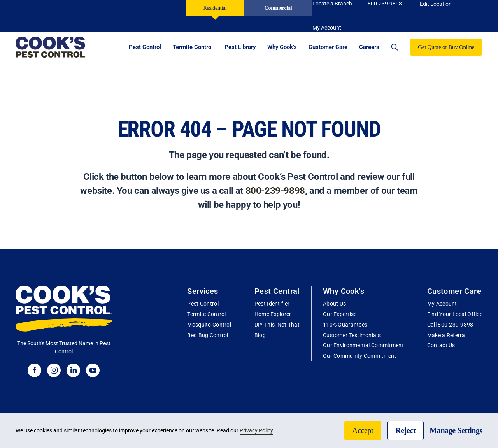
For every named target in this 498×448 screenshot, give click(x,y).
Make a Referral (447, 335)
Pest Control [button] (145, 47)
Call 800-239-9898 (450, 325)
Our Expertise (340, 314)
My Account (442, 304)
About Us (334, 304)
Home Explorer (273, 314)
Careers (369, 47)
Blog (260, 335)
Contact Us (441, 345)
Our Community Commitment (360, 356)
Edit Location (436, 4)
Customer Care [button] (328, 47)
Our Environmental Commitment (363, 345)
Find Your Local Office (455, 314)
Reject (405, 430)
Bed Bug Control (208, 335)
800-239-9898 (385, 4)
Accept (363, 430)
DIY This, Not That (277, 325)
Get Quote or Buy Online (446, 47)
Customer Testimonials (352, 335)
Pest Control (203, 304)
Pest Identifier (272, 304)
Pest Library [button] (240, 47)
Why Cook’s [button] (282, 47)
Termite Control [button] (193, 47)
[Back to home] (51, 47)
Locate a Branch (332, 4)
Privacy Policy (256, 430)
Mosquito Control (209, 325)
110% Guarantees (345, 325)
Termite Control (206, 314)
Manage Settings (456, 430)
